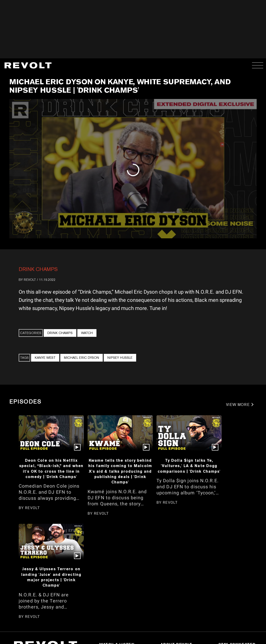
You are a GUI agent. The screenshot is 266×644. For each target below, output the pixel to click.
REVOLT (30, 280)
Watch (87, 333)
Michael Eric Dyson (82, 358)
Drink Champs (38, 269)
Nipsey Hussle (120, 358)
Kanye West (45, 358)
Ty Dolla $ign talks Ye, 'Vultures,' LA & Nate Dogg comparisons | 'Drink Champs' (189, 466)
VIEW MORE (238, 405)
